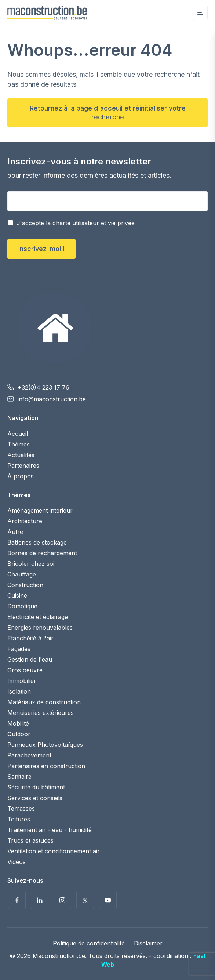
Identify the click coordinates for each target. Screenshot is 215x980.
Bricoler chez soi (31, 564)
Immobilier (22, 681)
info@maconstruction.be (52, 399)
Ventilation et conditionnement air (54, 851)
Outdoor (19, 734)
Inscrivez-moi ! (41, 249)
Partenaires (23, 466)
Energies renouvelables (40, 628)
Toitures (19, 819)
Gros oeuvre (25, 670)
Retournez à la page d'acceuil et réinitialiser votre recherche (108, 113)
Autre (15, 532)
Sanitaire (19, 777)
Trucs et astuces (30, 840)
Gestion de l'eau (30, 659)
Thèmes (19, 444)
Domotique (22, 606)
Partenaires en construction (46, 766)
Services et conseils (35, 798)
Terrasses (21, 809)
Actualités (21, 455)
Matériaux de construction (44, 702)
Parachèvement (29, 755)
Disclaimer (148, 943)
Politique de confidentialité (89, 943)
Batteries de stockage (37, 542)
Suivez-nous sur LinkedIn (40, 900)
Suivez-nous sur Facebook (17, 900)
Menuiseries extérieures (41, 713)
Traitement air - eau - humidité (50, 830)
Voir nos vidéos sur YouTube (108, 900)
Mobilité (18, 723)
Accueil (18, 434)
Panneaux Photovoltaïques (45, 745)
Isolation (19, 691)
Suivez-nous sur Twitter (85, 900)
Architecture (25, 521)
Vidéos (17, 862)
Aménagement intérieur (40, 510)
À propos (21, 476)
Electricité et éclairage (38, 617)
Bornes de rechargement (42, 553)
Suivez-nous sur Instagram (62, 900)
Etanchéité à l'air (30, 638)
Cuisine (17, 596)
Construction (25, 585)
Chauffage (22, 574)
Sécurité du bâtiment (36, 787)
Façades (19, 649)
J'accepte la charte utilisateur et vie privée (76, 223)
